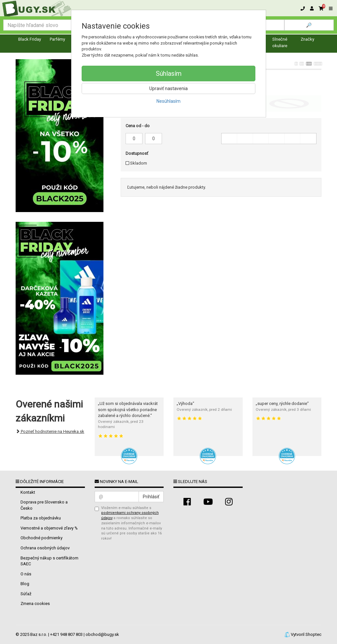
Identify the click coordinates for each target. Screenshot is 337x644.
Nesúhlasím (168, 101)
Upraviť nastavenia (168, 88)
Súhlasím (169, 74)
